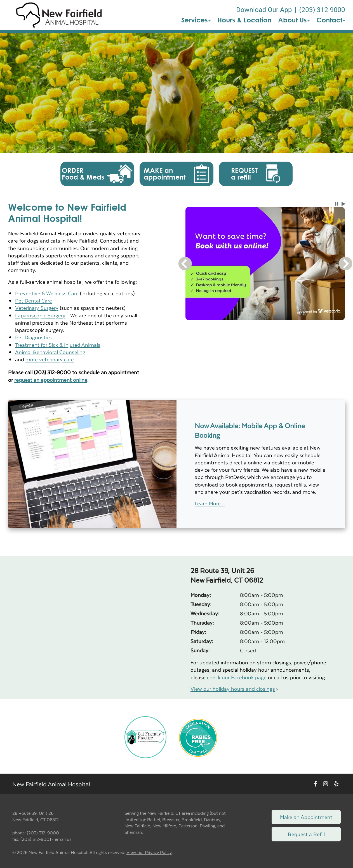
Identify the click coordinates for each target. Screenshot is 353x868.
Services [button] (196, 20)
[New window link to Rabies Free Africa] (198, 736)
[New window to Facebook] (315, 784)
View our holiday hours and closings (233, 689)
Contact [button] (331, 20)
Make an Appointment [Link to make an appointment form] (306, 817)
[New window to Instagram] (326, 784)
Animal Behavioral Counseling (50, 352)
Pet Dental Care (34, 300)
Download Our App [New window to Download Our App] (264, 10)
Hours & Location (244, 20)
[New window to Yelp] (336, 784)
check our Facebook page (237, 677)
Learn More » (210, 503)
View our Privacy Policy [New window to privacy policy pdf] (149, 852)
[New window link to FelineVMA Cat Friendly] (145, 736)
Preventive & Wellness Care (47, 293)
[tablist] (265, 327)
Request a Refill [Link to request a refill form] (306, 834)
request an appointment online (51, 380)
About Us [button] (294, 20)
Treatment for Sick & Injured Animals (58, 345)
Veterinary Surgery (37, 308)
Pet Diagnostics (33, 337)
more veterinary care (50, 359)
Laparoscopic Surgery (40, 315)
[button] (59, 15)
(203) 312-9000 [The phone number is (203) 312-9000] (322, 10)
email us (63, 839)
